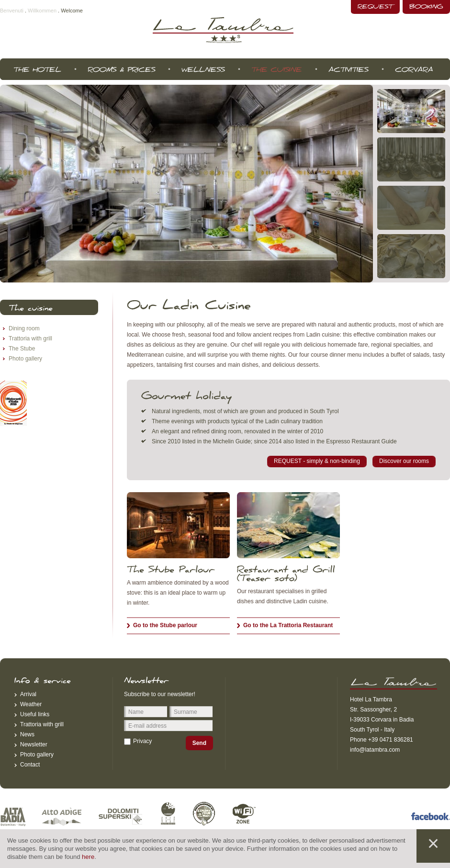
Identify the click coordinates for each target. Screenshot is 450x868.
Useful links (35, 714)
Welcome (72, 11)
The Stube (22, 349)
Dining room (24, 328)
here (88, 857)
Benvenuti (12, 11)
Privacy (142, 741)
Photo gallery (25, 359)
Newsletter (34, 744)
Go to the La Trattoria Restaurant (288, 625)
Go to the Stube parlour (165, 625)
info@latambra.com (375, 750)
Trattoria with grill (30, 338)
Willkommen (42, 11)
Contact (30, 765)
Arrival (28, 694)
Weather (31, 704)
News (27, 734)
